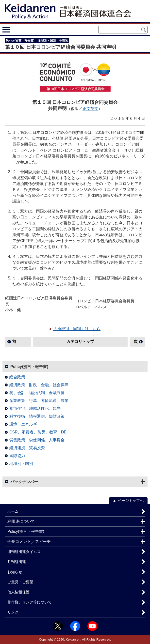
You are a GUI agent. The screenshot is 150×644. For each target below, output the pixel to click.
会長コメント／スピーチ (29, 542)
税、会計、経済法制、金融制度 (37, 393)
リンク (13, 612)
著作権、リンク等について (30, 602)
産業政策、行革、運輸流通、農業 (39, 401)
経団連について (21, 521)
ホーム (13, 511)
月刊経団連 (17, 562)
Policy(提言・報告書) (29, 367)
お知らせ (15, 572)
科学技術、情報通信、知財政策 (37, 416)
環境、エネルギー (25, 424)
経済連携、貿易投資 (27, 448)
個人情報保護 (18, 592)
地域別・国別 (21, 464)
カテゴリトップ (80, 342)
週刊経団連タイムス (24, 552)
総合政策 (17, 377)
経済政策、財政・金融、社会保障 (39, 385)
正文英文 (90, 109)
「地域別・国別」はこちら (77, 329)
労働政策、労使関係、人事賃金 (37, 440)
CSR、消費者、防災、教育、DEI (38, 432)
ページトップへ (131, 500)
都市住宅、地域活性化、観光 (35, 408)
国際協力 (17, 456)
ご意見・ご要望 (20, 582)
